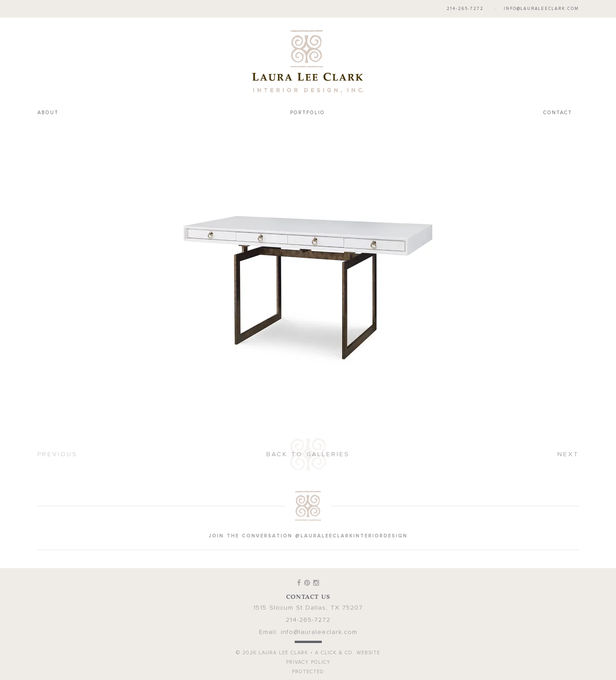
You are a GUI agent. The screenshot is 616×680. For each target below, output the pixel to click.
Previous (58, 454)
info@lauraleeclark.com (541, 9)
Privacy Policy (308, 662)
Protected (308, 672)
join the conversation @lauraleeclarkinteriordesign (308, 536)
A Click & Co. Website (347, 653)
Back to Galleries (308, 454)
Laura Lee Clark (308, 61)
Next (568, 454)
